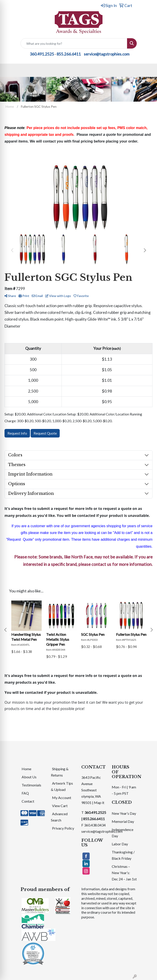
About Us (29, 777)
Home (26, 769)
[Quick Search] (74, 43)
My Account (62, 798)
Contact (28, 801)
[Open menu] (148, 70)
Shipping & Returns (60, 772)
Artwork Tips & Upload (62, 786)
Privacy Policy (63, 828)
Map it (99, 803)
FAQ (25, 793)
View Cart (60, 806)
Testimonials (31, 785)
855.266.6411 (69, 54)
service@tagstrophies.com (107, 54)
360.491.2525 (42, 54)
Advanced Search (59, 817)
